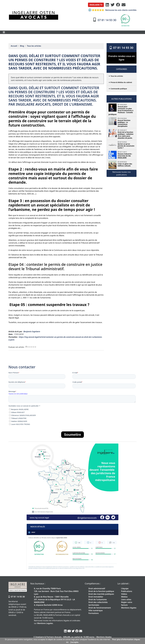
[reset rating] (26, 347)
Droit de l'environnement (100, 608)
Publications (127, 591)
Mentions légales (129, 608)
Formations (94, 613)
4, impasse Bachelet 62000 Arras (48, 605)
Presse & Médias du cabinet (121, 82)
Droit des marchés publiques (101, 594)
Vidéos (124, 594)
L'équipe (125, 589)
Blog (22, 46)
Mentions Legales (45, 623)
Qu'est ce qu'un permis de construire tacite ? (126, 146)
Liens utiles (126, 599)
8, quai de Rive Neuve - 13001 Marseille (51, 597)
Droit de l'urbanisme (98, 599)
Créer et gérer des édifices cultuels (125, 165)
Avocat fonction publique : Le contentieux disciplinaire (124, 123)
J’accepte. (75, 642)
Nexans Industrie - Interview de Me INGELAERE (125, 156)
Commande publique (119, 89)
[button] (96, 5)
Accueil (14, 46)
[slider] (32, 347)
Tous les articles (34, 46)
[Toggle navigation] (4, 32)
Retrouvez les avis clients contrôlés (112, 10)
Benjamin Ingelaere (32, 331)
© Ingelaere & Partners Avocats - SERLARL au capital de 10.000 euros (64, 637)
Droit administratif (97, 589)
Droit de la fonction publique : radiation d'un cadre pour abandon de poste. (126, 135)
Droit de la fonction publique (101, 591)
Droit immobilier (96, 597)
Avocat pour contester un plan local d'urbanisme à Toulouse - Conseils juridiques (121, 110)
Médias (124, 597)
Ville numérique (96, 610)
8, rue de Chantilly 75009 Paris (47, 589)
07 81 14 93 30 (122, 48)
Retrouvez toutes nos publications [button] (121, 173)
